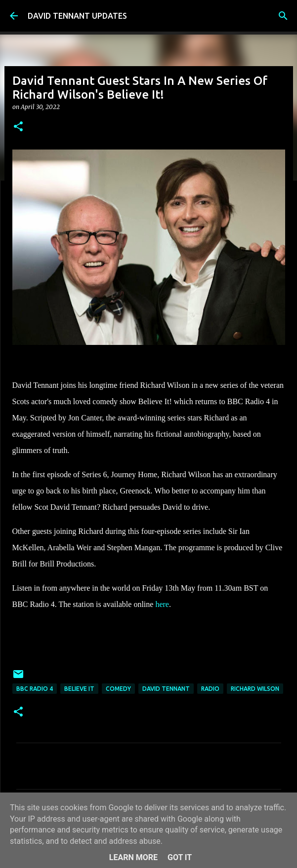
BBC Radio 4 (35, 689)
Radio (210, 689)
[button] (18, 127)
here (162, 604)
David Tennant (166, 689)
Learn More (133, 857)
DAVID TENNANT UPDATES (77, 16)
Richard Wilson (255, 689)
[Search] (283, 16)
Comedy (118, 689)
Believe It (79, 689)
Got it (180, 857)
